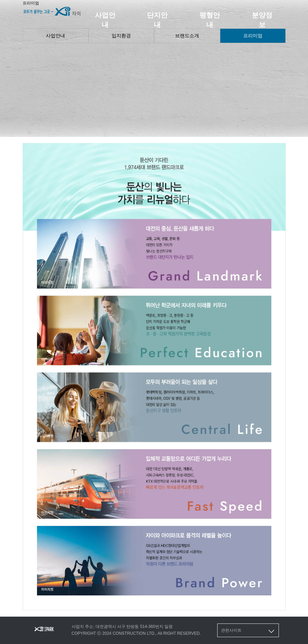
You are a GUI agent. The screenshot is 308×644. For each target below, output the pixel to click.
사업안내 (105, 20)
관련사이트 (248, 631)
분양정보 (262, 20)
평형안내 (210, 20)
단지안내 (157, 20)
